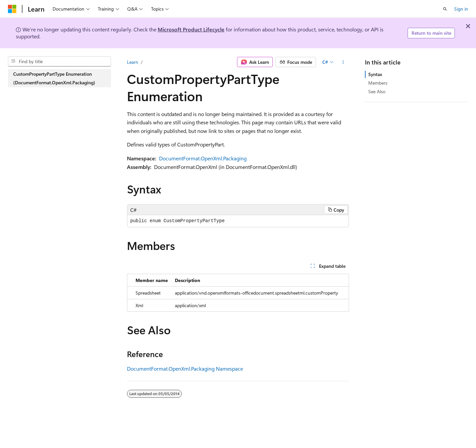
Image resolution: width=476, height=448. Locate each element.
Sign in (461, 9)
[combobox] (59, 61)
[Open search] (445, 9)
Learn (133, 62)
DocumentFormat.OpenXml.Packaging (203, 158)
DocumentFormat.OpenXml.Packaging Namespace (185, 368)
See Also (377, 91)
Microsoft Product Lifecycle (191, 29)
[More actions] (343, 62)
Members (378, 83)
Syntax (375, 74)
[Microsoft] (12, 9)
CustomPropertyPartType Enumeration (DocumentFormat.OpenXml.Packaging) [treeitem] (54, 78)
